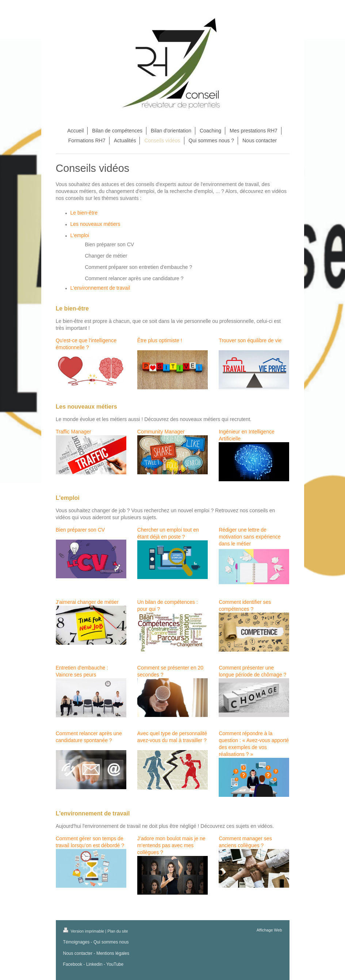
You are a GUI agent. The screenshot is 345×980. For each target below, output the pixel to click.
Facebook (73, 964)
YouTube (115, 964)
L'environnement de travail (100, 288)
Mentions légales (113, 953)
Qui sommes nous (111, 942)
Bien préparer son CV (110, 244)
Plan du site (118, 931)
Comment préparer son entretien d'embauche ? (139, 267)
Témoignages (76, 942)
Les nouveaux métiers (95, 224)
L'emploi (80, 235)
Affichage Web (269, 930)
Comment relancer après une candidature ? (134, 278)
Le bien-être (84, 213)
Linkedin (94, 964)
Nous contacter (78, 953)
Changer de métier (106, 256)
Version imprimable (84, 931)
